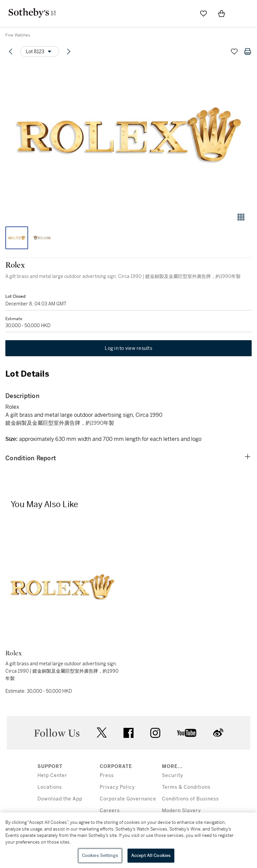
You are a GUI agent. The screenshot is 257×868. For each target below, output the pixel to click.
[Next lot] (69, 52)
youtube (187, 733)
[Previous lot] (11, 52)
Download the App (60, 799)
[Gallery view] (241, 217)
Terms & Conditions (186, 787)
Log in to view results (128, 348)
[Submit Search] (185, 13)
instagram (155, 733)
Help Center (52, 776)
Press (107, 776)
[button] (128, 135)
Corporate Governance (128, 799)
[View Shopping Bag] (222, 13)
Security (173, 776)
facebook (128, 733)
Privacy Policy (117, 787)
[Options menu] (40, 52)
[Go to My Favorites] (203, 13)
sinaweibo (218, 733)
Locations (50, 787)
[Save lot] (234, 52)
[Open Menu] (240, 14)
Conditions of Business (190, 799)
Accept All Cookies (151, 855)
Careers (110, 811)
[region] (128, 840)
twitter (102, 733)
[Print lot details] (248, 52)
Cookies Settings (100, 855)
